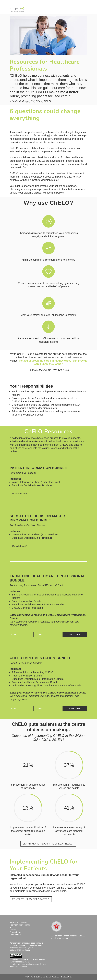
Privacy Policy (15, 932)
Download (19, 493)
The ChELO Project (38, 977)
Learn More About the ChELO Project (48, 844)
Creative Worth (66, 977)
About (12, 927)
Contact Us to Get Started (31, 899)
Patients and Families (19, 922)
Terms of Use (15, 935)
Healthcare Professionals (20, 925)
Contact (13, 930)
